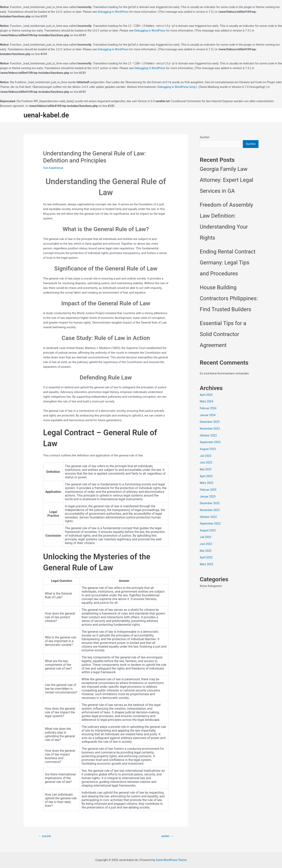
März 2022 (207, 560)
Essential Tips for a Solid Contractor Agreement (223, 334)
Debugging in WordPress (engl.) (178, 87)
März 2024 (207, 402)
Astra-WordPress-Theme (171, 860)
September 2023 (211, 441)
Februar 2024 (208, 408)
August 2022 (208, 527)
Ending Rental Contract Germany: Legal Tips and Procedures (228, 263)
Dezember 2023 (210, 421)
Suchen (205, 137)
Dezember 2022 (210, 501)
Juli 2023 (206, 454)
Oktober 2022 (209, 514)
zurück (45, 836)
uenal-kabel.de (46, 115)
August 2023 (208, 448)
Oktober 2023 (209, 435)
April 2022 (206, 553)
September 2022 (211, 520)
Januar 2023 (208, 494)
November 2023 (210, 428)
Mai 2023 (206, 468)
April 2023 (206, 474)
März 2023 (207, 481)
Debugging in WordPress (114, 12)
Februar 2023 (208, 488)
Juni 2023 (206, 461)
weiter (167, 836)
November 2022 (210, 507)
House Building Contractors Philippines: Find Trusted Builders (229, 299)
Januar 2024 (208, 415)
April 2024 (206, 395)
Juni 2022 (206, 540)
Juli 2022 (206, 534)
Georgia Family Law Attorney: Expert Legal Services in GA (226, 180)
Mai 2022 (206, 547)
